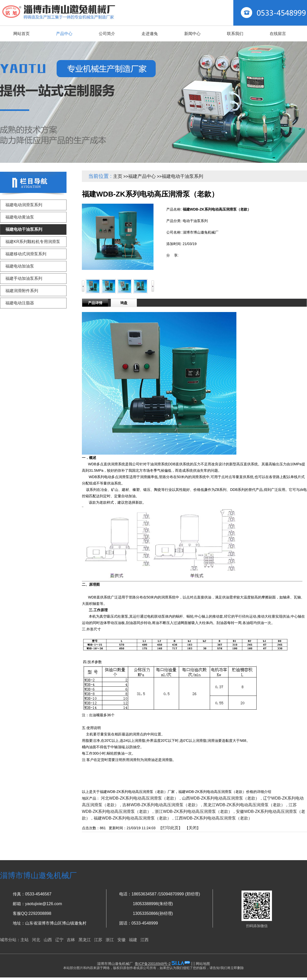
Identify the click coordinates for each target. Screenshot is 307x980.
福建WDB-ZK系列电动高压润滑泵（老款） (132, 818)
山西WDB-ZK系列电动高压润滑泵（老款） (221, 798)
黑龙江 (85, 940)
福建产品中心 (142, 176)
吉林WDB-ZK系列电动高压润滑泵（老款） (161, 805)
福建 (133, 940)
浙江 (110, 940)
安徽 (122, 940)
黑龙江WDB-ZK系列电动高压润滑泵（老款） (244, 805)
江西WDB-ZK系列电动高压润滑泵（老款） (213, 818)
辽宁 (59, 940)
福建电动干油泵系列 (182, 176)
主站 (25, 940)
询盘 (124, 303)
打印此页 (170, 828)
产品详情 (95, 303)
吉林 (71, 940)
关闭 (193, 828)
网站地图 (203, 964)
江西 (145, 940)
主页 (118, 176)
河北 (36, 940)
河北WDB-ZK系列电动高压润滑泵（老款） (140, 798)
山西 (48, 940)
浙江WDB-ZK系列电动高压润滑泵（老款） (194, 811)
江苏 (98, 940)
